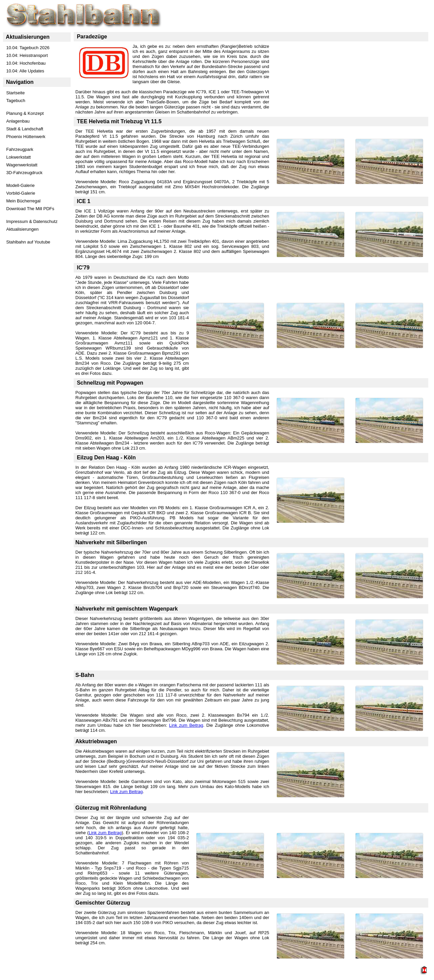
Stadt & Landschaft (25, 129)
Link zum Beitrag (186, 725)
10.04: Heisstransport (27, 55)
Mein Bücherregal (24, 201)
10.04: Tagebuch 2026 (28, 48)
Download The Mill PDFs (30, 209)
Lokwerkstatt (19, 157)
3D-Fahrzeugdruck (25, 173)
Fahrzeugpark (20, 149)
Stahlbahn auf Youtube (28, 242)
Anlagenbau (18, 121)
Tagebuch (16, 101)
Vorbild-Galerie (21, 193)
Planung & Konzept (25, 113)
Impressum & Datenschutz (32, 221)
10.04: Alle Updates (25, 71)
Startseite (16, 93)
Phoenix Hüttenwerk (26, 137)
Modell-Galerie (21, 185)
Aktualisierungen (23, 229)
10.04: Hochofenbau (26, 63)
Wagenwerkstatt (22, 165)
